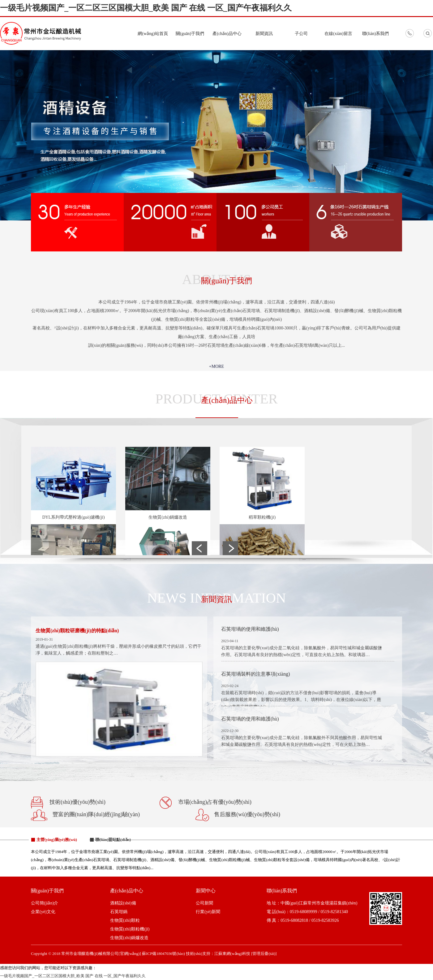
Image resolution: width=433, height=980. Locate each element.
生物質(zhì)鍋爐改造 (168, 517)
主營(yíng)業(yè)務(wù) (57, 840)
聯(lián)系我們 (375, 34)
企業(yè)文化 (43, 912)
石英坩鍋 (119, 912)
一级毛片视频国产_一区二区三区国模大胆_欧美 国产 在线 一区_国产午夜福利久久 (146, 8)
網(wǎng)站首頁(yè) (153, 50)
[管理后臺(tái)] (264, 954)
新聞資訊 (264, 34)
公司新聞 (204, 903)
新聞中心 (206, 891)
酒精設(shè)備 (123, 903)
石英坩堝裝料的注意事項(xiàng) (255, 674)
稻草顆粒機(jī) (262, 517)
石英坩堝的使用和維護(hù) (250, 629)
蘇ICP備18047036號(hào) (163, 954)
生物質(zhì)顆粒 (125, 920)
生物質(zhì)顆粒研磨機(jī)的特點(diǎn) (77, 631)
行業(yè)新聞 (208, 912)
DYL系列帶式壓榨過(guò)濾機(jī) (73, 517)
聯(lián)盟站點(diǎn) (113, 840)
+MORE (216, 366)
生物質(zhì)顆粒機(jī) (130, 929)
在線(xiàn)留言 (338, 34)
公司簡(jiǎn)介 (45, 903)
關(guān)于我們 (190, 34)
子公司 (301, 34)
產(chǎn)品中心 (227, 34)
